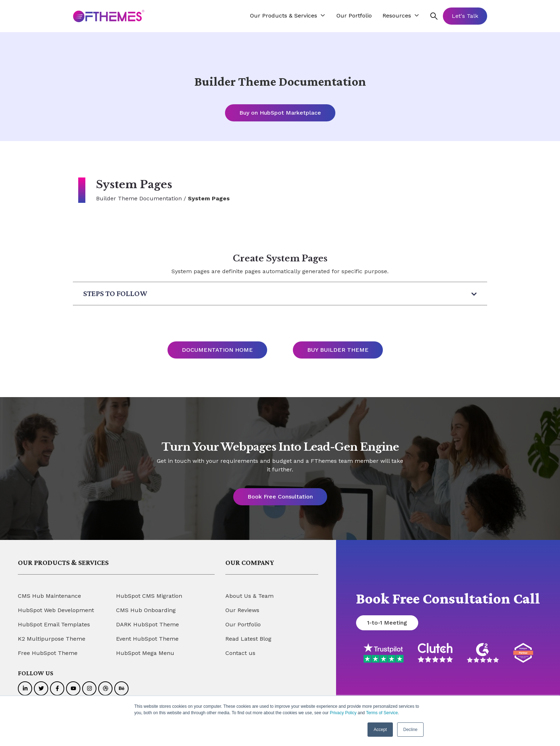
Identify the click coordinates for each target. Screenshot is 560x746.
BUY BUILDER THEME (338, 350)
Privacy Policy (343, 713)
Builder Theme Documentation (139, 198)
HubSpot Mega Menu (145, 653)
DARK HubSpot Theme (147, 625)
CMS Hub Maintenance (49, 596)
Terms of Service (382, 713)
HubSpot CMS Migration (149, 596)
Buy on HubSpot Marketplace (280, 113)
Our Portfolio (243, 625)
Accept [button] (380, 730)
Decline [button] (410, 730)
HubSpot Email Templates (54, 625)
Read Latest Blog (248, 639)
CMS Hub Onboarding (146, 610)
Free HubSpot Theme (48, 653)
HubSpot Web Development (56, 610)
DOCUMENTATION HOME (217, 350)
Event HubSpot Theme (147, 639)
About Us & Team (249, 596)
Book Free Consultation (280, 497)
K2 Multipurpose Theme (52, 639)
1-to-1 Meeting (387, 623)
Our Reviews (242, 610)
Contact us (240, 653)
